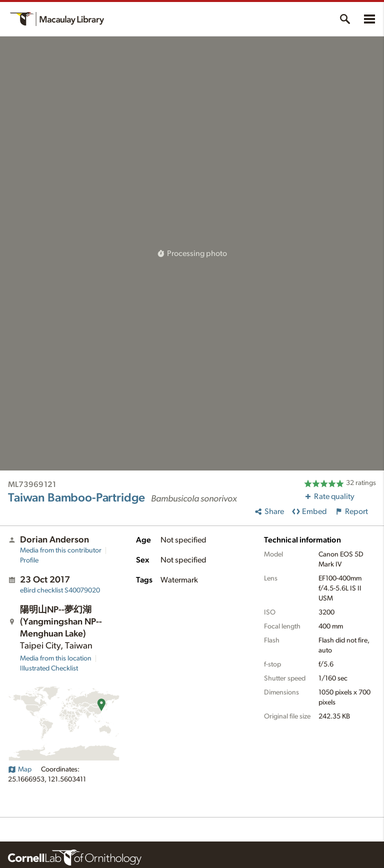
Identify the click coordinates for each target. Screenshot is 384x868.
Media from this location (56, 658)
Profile (29, 560)
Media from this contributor (61, 550)
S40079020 (60, 590)
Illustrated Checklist (49, 668)
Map (20, 769)
